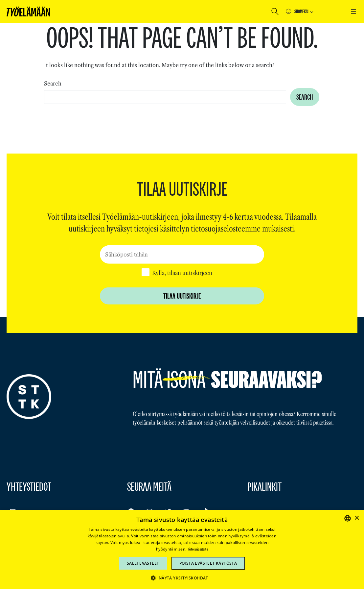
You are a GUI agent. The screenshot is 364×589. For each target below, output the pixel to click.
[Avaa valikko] (353, 12)
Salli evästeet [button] (143, 563)
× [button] (357, 518)
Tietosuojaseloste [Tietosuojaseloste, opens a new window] (198, 549)
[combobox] (165, 97)
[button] (182, 578)
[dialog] (182, 550)
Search (53, 84)
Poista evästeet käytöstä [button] (208, 563)
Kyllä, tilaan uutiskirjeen (182, 273)
